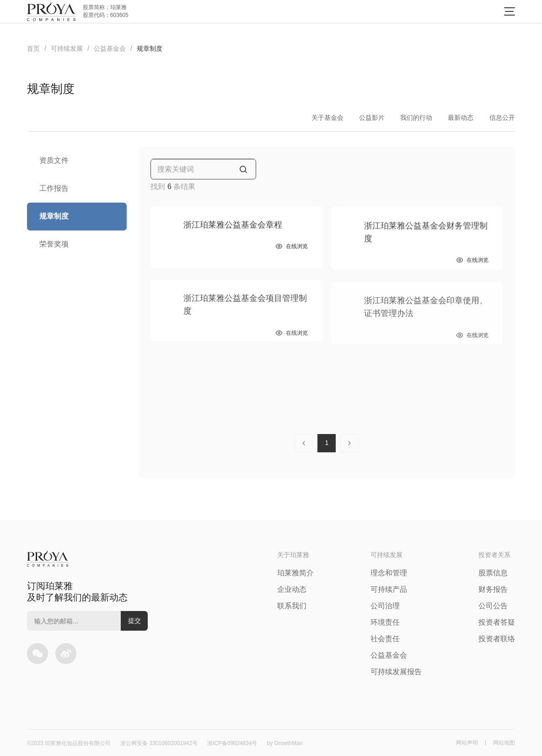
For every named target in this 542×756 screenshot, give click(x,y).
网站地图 (504, 743)
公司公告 (493, 606)
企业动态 (292, 589)
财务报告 (493, 589)
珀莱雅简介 (295, 573)
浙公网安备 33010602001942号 (159, 743)
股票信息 (493, 573)
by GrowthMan (284, 743)
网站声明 (467, 743)
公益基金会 (110, 48)
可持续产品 (389, 589)
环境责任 (385, 622)
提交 (134, 621)
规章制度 (150, 48)
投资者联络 (497, 639)
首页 (33, 48)
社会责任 (385, 639)
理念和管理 (389, 573)
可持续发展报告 (396, 672)
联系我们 (292, 606)
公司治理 (385, 606)
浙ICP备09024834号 (232, 743)
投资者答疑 (497, 622)
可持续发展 (67, 48)
